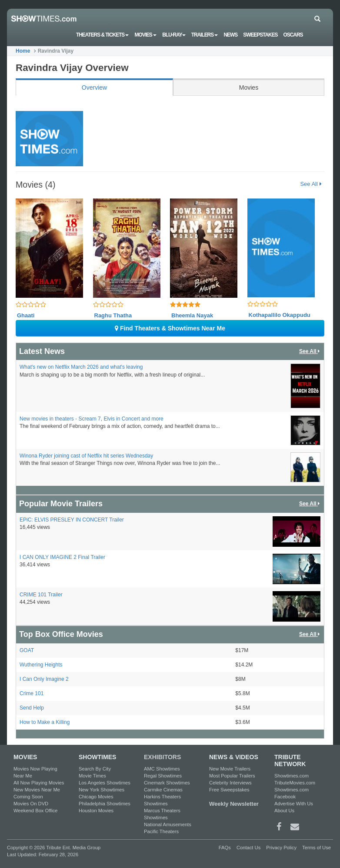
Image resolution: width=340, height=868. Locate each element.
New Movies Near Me (37, 790)
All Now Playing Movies (39, 783)
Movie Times (92, 776)
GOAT (27, 650)
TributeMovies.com (295, 783)
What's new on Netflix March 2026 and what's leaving (81, 367)
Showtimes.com (292, 776)
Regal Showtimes (163, 776)
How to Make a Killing (45, 722)
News (230, 35)
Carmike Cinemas (163, 790)
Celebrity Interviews (230, 783)
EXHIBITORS (162, 757)
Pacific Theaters (161, 831)
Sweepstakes (260, 35)
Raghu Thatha (113, 315)
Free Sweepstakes (229, 790)
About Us (284, 811)
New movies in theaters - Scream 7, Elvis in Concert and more (92, 419)
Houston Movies (96, 811)
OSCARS (293, 35)
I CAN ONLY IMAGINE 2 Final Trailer (62, 557)
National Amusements (168, 824)
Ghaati (26, 315)
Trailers (205, 35)
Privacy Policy (281, 848)
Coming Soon (28, 797)
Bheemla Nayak (192, 315)
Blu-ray (174, 35)
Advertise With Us (294, 804)
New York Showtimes (102, 790)
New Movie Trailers (230, 769)
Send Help (32, 708)
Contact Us (248, 848)
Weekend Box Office (36, 811)
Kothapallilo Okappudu (280, 315)
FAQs (225, 848)
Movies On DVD (31, 804)
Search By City (95, 769)
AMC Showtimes (162, 769)
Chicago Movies (96, 797)
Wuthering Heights (41, 665)
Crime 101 (32, 693)
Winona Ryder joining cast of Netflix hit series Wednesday (86, 456)
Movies (146, 35)
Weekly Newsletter (234, 804)
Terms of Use (317, 848)
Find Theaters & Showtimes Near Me (170, 328)
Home (23, 51)
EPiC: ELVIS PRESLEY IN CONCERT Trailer (72, 520)
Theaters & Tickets (103, 35)
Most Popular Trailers (232, 776)
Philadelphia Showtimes (105, 804)
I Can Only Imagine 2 (44, 679)
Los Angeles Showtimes (105, 783)
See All (311, 184)
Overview (94, 87)
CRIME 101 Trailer (41, 595)
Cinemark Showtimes (167, 783)
